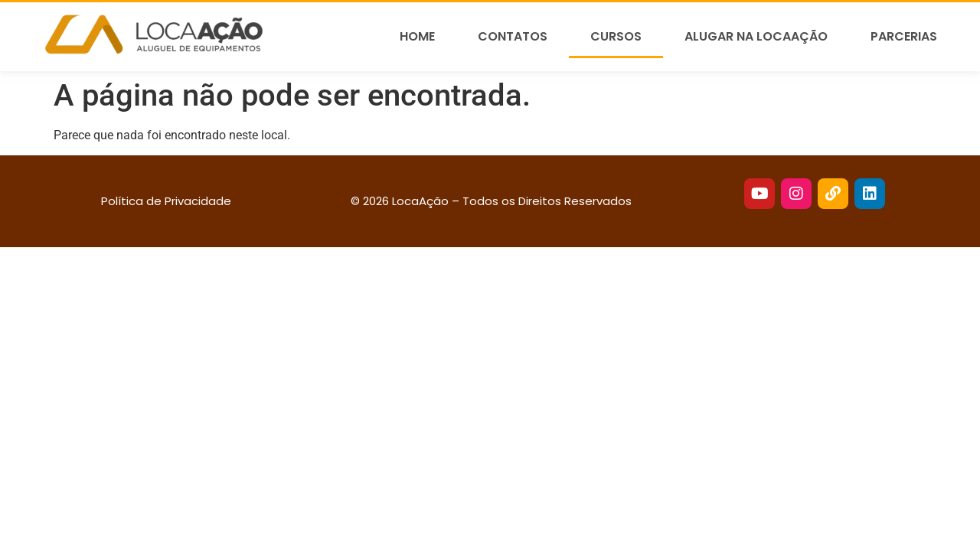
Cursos (616, 36)
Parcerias (904, 36)
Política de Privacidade (166, 201)
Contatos (513, 36)
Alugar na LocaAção (756, 36)
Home (417, 36)
